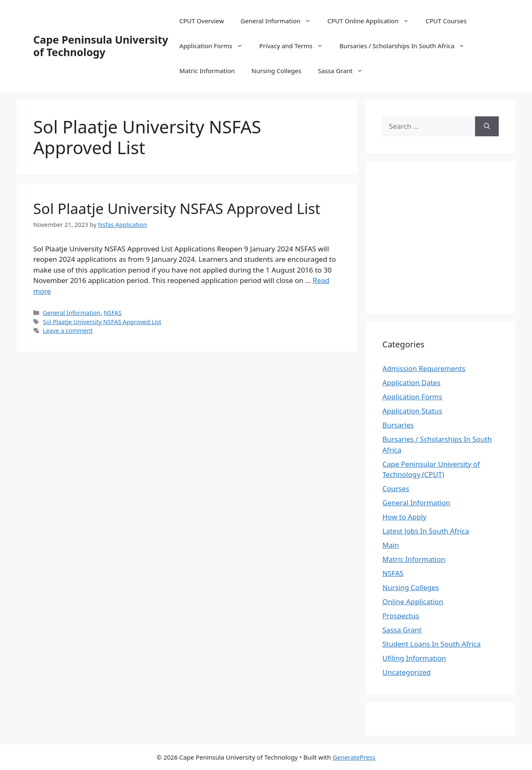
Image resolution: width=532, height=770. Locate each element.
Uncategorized (407, 672)
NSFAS (112, 313)
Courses (396, 488)
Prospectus (401, 616)
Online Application (413, 601)
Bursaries (398, 425)
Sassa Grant (345, 71)
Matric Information (207, 71)
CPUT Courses (446, 21)
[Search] (487, 126)
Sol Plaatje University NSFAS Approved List (177, 208)
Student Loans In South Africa (432, 644)
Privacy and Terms (295, 46)
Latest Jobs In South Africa (426, 531)
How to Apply (404, 517)
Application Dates (411, 383)
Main (391, 545)
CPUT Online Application (372, 21)
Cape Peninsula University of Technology (101, 46)
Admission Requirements (424, 368)
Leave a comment (68, 331)
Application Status (412, 411)
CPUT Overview (202, 21)
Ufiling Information (414, 658)
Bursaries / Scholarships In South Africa (406, 46)
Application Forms (215, 46)
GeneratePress (354, 757)
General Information (280, 21)
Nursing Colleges (276, 71)
